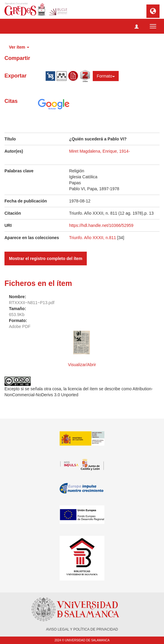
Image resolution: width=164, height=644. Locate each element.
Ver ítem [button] (19, 47)
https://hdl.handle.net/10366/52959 (101, 225)
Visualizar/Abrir (82, 365)
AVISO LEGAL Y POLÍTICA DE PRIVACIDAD (82, 629)
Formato (106, 76)
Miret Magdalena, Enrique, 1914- (100, 151)
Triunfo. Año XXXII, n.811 (93, 238)
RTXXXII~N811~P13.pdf (32, 303)
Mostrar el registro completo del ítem (46, 258)
